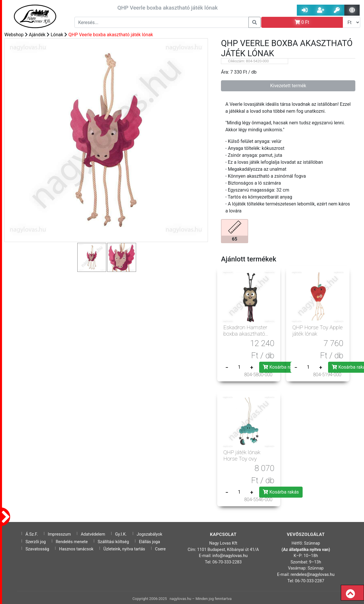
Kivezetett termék (288, 86)
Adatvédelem (93, 534)
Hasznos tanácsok (76, 549)
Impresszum (59, 534)
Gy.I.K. (121, 534)
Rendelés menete (72, 542)
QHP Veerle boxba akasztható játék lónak (111, 35)
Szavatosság (37, 549)
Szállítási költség (113, 542)
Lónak (57, 35)
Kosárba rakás (281, 367)
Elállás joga (150, 542)
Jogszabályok (149, 534)
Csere (160, 549)
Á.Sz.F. (32, 534)
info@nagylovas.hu (230, 556)
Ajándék (37, 35)
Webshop (14, 35)
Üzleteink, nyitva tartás (124, 549)
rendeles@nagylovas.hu (313, 575)
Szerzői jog (36, 542)
